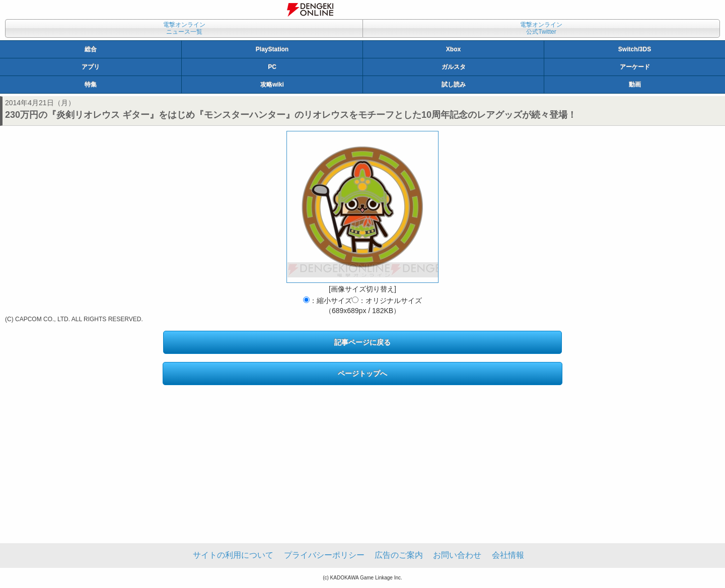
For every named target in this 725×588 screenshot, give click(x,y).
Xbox (453, 49)
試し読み (454, 85)
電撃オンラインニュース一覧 (184, 28)
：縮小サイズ (328, 301)
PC (272, 67)
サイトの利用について (233, 555)
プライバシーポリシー (324, 555)
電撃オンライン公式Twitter (541, 28)
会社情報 (508, 555)
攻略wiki (272, 85)
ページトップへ (362, 374)
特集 (91, 85)
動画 (635, 85)
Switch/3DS (635, 49)
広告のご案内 (399, 555)
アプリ (91, 67)
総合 (91, 49)
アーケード (635, 67)
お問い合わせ (457, 555)
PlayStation (272, 49)
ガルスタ (454, 67)
